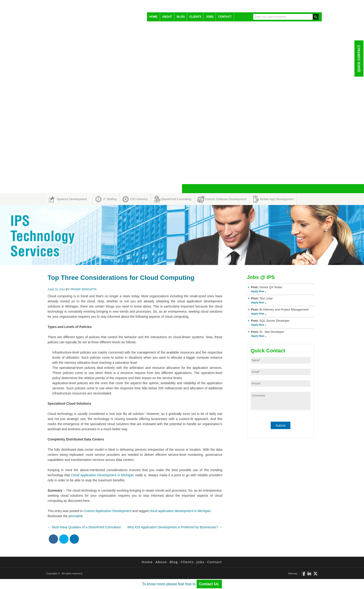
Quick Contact (359, 58)
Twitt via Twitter (315, 576)
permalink (76, 516)
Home (153, 17)
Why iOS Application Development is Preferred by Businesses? (175, 527)
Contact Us (209, 584)
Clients (195, 17)
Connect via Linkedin (309, 576)
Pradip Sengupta (83, 289)
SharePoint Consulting (176, 199)
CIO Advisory (139, 199)
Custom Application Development (107, 511)
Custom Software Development (226, 199)
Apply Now (258, 291)
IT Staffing (110, 199)
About (167, 17)
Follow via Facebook (303, 576)
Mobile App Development (277, 199)
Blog (181, 17)
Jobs (210, 17)
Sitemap (293, 573)
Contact (225, 17)
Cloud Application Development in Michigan (102, 475)
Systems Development (72, 199)
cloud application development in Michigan (180, 511)
